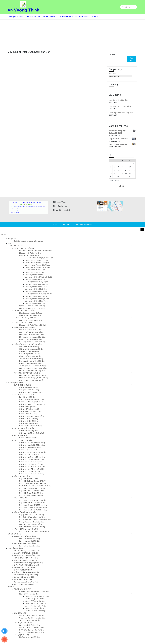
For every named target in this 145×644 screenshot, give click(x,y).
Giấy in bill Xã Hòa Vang (28, 414)
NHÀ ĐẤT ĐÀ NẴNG (81, 17)
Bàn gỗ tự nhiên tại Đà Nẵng (29, 539)
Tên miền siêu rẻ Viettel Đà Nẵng (31, 359)
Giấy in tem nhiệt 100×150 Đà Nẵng (32, 457)
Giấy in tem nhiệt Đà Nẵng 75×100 (32, 392)
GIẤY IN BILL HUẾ (20, 435)
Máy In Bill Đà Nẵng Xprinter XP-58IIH (33, 484)
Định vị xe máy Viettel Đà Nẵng (30, 363)
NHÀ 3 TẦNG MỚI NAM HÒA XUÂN (27, 565)
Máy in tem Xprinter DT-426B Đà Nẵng (33, 508)
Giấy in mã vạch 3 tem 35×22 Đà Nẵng (33, 452)
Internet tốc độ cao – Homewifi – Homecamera (36, 251)
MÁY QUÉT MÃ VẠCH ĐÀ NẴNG (25, 512)
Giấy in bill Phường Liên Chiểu (30, 411)
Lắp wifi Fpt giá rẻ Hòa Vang (35, 611)
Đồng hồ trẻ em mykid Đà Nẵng (31, 356)
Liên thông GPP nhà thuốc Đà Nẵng (32, 380)
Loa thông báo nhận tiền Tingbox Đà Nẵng (34, 592)
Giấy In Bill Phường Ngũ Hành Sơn (32, 399)
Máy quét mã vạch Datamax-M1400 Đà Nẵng (35, 520)
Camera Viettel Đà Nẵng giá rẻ (30, 315)
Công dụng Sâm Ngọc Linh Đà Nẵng (32, 618)
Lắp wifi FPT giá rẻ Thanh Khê (36, 604)
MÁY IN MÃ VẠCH (20, 498)
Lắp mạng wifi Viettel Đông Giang (37, 299)
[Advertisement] (73, 35)
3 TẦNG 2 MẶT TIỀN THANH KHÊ (26, 558)
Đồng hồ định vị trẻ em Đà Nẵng (31, 339)
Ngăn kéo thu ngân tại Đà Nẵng (30, 524)
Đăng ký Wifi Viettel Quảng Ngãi (31, 320)
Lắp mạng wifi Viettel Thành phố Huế (32, 325)
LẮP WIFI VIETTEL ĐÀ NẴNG (24, 248)
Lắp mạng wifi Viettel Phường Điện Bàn (39, 277)
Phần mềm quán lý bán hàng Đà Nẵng (33, 368)
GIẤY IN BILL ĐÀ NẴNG (22, 385)
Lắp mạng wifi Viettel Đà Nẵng (30, 253)
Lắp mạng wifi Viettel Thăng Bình (37, 284)
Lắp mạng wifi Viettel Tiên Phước (37, 301)
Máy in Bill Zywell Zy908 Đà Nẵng (31, 496)
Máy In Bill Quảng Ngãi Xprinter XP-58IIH (34, 532)
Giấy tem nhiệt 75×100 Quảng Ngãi (32, 433)
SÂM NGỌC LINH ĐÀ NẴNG (24, 623)
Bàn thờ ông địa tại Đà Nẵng (29, 546)
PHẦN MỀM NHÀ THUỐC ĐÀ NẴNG (27, 373)
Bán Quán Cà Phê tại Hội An (24, 584)
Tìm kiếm (112, 55)
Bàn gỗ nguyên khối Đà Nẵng (30, 541)
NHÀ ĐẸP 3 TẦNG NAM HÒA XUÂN (27, 572)
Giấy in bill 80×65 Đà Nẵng (29, 423)
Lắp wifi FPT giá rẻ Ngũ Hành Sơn (37, 596)
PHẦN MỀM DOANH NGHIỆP (24, 327)
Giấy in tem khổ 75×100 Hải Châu (31, 464)
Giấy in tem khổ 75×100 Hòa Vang (32, 474)
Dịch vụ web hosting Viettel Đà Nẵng (32, 361)
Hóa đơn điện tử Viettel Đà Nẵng (31, 332)
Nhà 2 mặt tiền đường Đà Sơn (24, 568)
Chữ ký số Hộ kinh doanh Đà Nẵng (32, 349)
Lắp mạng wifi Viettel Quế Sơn (36, 289)
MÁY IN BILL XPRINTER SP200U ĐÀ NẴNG (35, 486)
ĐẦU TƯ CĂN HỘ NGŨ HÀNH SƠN (26, 551)
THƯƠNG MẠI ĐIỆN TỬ (22, 589)
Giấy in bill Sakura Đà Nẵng (29, 387)
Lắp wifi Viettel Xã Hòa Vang (35, 272)
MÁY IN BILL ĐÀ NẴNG (22, 476)
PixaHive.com (86, 225)
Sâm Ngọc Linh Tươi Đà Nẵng (120, 106)
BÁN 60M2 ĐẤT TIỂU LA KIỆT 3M (26, 553)
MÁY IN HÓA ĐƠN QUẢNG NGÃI (26, 529)
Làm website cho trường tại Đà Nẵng (32, 337)
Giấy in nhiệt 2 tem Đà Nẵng (29, 450)
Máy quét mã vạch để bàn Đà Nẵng (32, 522)
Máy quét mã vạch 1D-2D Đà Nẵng (32, 515)
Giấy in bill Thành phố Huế (29, 438)
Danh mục (112, 74)
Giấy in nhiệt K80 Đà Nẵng (29, 421)
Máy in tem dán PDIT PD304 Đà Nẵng (33, 503)
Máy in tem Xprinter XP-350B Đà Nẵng (33, 505)
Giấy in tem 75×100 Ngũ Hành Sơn (32, 459)
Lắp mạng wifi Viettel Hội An (35, 275)
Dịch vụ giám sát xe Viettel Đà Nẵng (32, 342)
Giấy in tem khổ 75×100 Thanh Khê (32, 467)
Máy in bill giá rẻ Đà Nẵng (28, 479)
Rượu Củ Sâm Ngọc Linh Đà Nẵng (32, 632)
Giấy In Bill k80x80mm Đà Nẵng (31, 426)
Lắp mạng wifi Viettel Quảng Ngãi (121, 113)
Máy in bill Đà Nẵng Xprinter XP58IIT (32, 481)
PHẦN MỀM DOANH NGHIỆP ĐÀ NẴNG (28, 344)
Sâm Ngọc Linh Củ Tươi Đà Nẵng (31, 628)
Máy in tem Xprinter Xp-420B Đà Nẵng (33, 510)
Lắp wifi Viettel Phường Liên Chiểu (37, 267)
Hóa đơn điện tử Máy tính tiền (30, 354)
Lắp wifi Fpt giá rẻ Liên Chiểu (35, 606)
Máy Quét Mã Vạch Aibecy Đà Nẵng (32, 517)
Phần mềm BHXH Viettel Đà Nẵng (31, 335)
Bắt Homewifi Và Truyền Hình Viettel (32, 308)
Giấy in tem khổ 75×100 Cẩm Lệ (31, 471)
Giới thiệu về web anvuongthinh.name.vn (28, 241)
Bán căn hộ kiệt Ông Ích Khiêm (25, 577)
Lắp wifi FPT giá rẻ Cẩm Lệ (35, 608)
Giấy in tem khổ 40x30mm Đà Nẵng (32, 443)
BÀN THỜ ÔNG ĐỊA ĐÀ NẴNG (25, 544)
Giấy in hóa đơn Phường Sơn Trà (31, 402)
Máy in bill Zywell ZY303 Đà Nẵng (31, 493)
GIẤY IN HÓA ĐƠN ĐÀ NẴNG (24, 395)
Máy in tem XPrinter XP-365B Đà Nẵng (33, 500)
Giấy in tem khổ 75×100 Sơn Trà (31, 462)
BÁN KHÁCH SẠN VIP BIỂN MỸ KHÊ (27, 556)
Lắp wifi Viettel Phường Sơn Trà (36, 260)
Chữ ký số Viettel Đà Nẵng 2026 (31, 330)
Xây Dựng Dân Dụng (21, 635)
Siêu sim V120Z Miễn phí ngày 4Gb (32, 371)
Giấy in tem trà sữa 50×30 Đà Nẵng (32, 445)
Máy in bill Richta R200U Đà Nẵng (31, 491)
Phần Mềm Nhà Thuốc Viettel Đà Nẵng (33, 375)
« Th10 (121, 186)
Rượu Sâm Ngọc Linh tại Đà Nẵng (32, 630)
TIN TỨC (94, 17)
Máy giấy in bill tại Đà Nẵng (119, 100)
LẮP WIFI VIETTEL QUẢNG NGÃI (26, 318)
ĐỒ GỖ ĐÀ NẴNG (66, 17)
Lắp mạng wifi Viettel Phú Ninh (36, 291)
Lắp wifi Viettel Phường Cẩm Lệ (36, 270)
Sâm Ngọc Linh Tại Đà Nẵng (30, 625)
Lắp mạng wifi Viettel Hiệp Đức (36, 287)
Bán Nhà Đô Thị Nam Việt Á (24, 580)
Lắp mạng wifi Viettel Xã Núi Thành (37, 296)
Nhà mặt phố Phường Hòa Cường (26, 575)
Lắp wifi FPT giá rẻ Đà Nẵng (29, 594)
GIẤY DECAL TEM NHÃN (23, 440)
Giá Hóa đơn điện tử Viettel (29, 351)
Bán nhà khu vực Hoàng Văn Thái (26, 582)
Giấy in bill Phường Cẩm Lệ (29, 409)
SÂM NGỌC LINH (20, 613)
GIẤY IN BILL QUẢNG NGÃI (24, 428)
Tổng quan (13, 17)
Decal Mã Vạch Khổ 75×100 (29, 455)
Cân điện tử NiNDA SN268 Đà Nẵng (32, 527)
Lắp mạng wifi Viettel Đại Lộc (35, 279)
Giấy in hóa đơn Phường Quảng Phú (32, 404)
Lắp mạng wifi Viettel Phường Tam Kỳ (38, 294)
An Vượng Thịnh (23, 10)
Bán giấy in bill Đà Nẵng (28, 397)
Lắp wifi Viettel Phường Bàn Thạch (37, 265)
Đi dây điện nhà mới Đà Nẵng (30, 637)
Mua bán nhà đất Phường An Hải (25, 560)
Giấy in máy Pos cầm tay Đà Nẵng (32, 416)
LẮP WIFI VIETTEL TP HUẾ (23, 323)
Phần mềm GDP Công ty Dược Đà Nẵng (34, 378)
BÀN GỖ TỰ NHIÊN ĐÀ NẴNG (25, 536)
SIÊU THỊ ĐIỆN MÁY (50, 17)
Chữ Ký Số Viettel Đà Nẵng (29, 347)
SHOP (22, 17)
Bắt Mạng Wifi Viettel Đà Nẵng (30, 255)
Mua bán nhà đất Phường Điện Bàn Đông (28, 563)
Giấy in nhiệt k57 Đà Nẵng (29, 419)
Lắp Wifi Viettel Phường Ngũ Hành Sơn (39, 258)
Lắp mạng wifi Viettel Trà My (35, 303)
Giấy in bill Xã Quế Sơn (28, 407)
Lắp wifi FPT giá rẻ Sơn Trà (35, 599)
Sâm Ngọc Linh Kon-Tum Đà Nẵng (32, 616)
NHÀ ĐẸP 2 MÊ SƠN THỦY (24, 570)
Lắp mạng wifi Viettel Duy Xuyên (36, 282)
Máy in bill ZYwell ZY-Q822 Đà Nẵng (32, 488)
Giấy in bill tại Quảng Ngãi (29, 431)
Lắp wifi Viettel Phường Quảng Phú (37, 263)
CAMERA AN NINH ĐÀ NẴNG (24, 311)
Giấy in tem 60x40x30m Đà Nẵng (31, 447)
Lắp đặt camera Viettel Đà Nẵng (31, 313)
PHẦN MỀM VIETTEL (33, 17)
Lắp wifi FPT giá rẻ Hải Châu (35, 601)
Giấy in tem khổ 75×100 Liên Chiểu (32, 469)
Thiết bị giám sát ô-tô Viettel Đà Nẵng (33, 366)
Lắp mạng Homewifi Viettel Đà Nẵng (32, 306)
